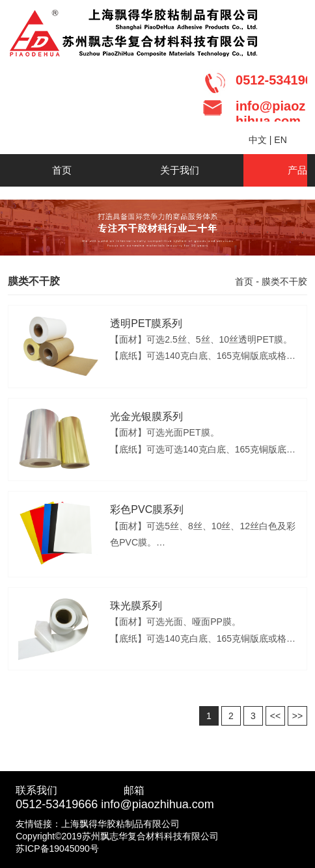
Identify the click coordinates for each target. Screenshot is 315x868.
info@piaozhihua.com (157, 804)
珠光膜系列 (136, 606)
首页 (62, 170)
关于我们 (180, 170)
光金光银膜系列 (146, 416)
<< (275, 716)
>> (297, 716)
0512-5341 (44, 804)
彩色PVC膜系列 (147, 509)
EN (280, 140)
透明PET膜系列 (146, 323)
